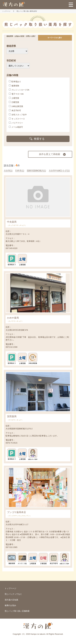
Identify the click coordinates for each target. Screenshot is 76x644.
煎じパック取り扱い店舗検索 (17, 611)
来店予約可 (15, 110)
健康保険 (14, 86)
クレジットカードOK (19, 90)
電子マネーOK (16, 94)
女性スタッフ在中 (18, 115)
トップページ (10, 588)
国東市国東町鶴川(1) (36, 171)
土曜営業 (14, 98)
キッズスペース (17, 119)
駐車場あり (15, 81)
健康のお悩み (10, 605)
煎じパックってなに (13, 594)
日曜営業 (14, 102)
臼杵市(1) (20, 171)
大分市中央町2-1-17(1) (59, 171)
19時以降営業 (16, 106)
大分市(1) (8, 171)
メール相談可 (16, 127)
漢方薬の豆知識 (11, 600)
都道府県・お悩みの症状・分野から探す (21, 36)
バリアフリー (16, 123)
